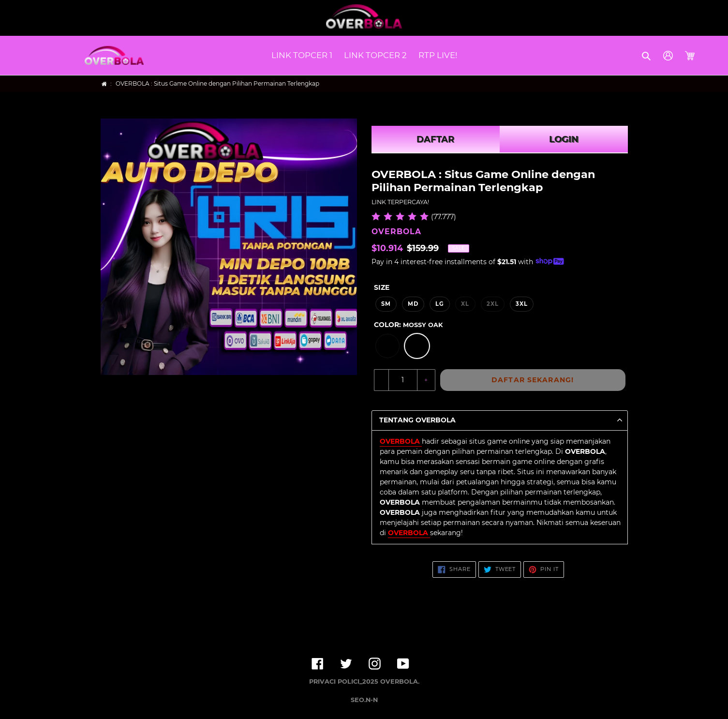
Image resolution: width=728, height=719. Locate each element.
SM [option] (386, 304)
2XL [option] (493, 304)
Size (382, 287)
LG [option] (440, 304)
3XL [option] (522, 304)
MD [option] (413, 304)
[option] (387, 346)
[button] (647, 56)
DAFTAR (435, 139)
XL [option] (465, 304)
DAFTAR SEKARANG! (533, 380)
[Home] (104, 84)
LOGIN (564, 139)
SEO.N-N (364, 700)
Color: (408, 325)
